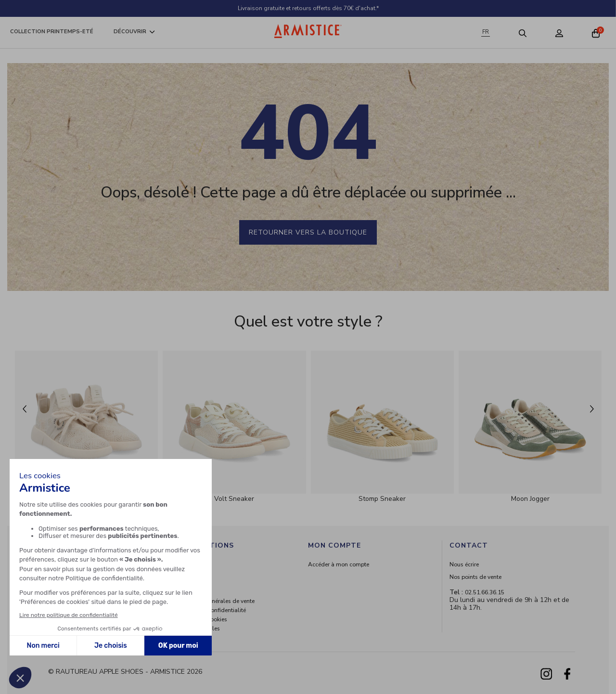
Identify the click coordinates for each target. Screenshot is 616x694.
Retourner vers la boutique (308, 232)
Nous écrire (464, 564)
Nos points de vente (475, 577)
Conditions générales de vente (215, 601)
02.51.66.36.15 (485, 592)
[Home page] (308, 31)
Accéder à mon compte (339, 564)
